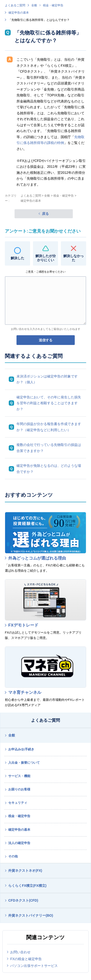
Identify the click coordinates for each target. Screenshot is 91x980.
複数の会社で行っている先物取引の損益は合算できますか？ (49, 448)
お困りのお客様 (19, 789)
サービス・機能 (19, 776)
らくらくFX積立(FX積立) (27, 886)
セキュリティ (18, 803)
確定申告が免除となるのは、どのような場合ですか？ (49, 469)
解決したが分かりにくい (46, 258)
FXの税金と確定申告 (26, 959)
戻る (45, 214)
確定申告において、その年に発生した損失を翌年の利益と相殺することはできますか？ (49, 403)
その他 (13, 856)
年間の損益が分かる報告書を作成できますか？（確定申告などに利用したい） (49, 427)
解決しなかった (74, 258)
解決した (17, 258)
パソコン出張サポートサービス (34, 966)
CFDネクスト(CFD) (23, 900)
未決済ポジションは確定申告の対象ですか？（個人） (47, 379)
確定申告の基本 (19, 13)
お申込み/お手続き (21, 749)
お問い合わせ (20, 952)
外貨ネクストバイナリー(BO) (31, 915)
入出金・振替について (24, 763)
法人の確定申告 (19, 843)
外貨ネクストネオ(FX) (25, 871)
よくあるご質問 (15, 5)
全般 (34, 5)
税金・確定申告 (53, 5)
